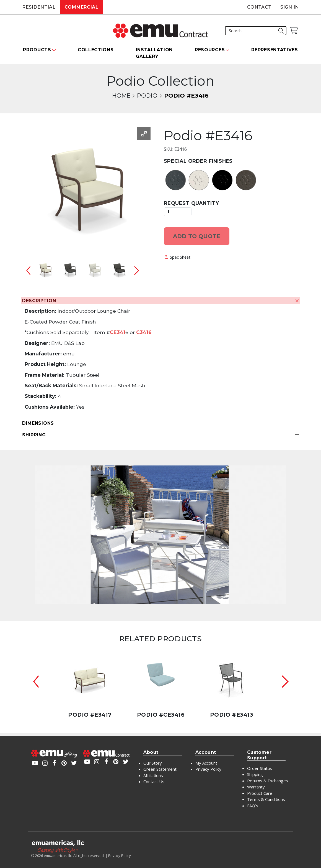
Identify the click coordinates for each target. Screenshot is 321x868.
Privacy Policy (208, 769)
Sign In (290, 7)
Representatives (275, 50)
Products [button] (37, 50)
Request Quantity (191, 203)
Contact (259, 7)
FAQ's (253, 806)
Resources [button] (210, 50)
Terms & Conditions (266, 799)
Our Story (153, 763)
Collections (96, 50)
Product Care (260, 793)
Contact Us (154, 782)
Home (121, 96)
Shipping (34, 435)
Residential (39, 7)
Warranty (256, 787)
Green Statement (160, 769)
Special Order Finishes (198, 161)
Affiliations (153, 775)
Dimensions (38, 423)
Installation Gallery (154, 53)
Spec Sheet (180, 257)
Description (39, 301)
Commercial (81, 7)
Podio (147, 96)
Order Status (260, 768)
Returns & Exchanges (268, 781)
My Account (206, 763)
